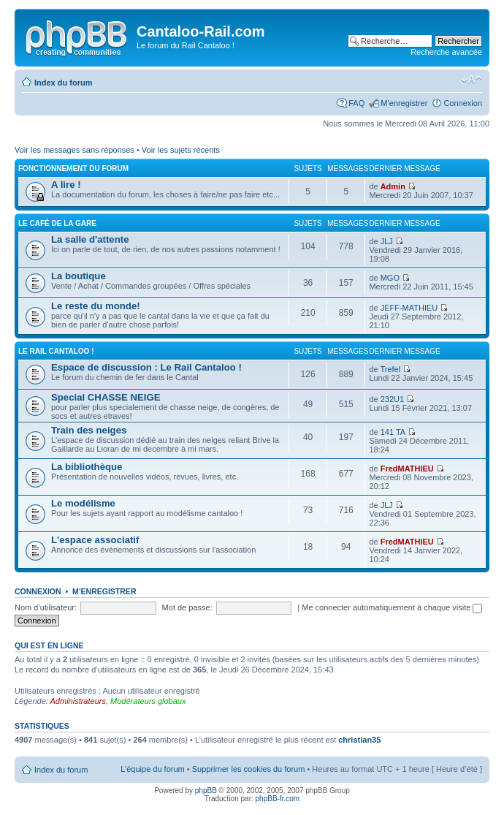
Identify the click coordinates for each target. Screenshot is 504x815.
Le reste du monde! (96, 306)
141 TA (393, 432)
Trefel (390, 369)
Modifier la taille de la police (471, 80)
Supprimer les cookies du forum (249, 769)
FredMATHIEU (407, 469)
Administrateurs (78, 701)
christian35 (359, 740)
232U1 (392, 399)
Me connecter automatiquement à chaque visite (392, 607)
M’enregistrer (404, 103)
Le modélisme (83, 503)
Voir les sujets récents (181, 150)
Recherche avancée (446, 52)
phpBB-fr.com (278, 799)
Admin (393, 186)
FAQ (356, 103)
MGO (390, 278)
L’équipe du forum (152, 769)
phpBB (206, 791)
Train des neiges (89, 430)
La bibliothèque (87, 467)
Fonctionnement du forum (73, 168)
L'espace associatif (95, 540)
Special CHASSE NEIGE (106, 397)
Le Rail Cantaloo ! (56, 351)
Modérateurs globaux (148, 701)
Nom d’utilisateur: (46, 607)
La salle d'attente (90, 239)
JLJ (387, 241)
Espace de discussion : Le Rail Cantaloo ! (146, 367)
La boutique (79, 276)
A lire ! (66, 185)
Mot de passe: (187, 607)
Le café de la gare (57, 223)
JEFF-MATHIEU (409, 308)
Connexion (463, 103)
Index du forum (63, 83)
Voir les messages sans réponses (75, 150)
